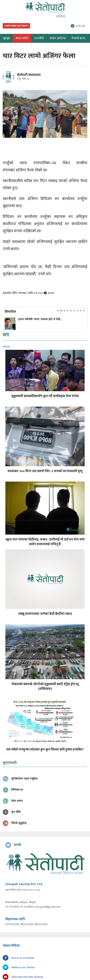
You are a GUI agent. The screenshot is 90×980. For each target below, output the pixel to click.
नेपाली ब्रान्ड (78, 38)
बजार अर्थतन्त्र (58, 38)
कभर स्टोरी (22, 38)
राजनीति (39, 38)
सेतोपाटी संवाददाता (29, 75)
